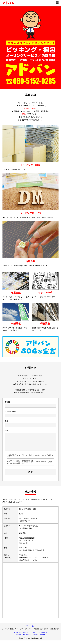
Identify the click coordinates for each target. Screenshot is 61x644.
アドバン (31, 630)
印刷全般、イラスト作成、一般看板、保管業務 (31, 638)
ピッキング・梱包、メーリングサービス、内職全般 (31, 636)
